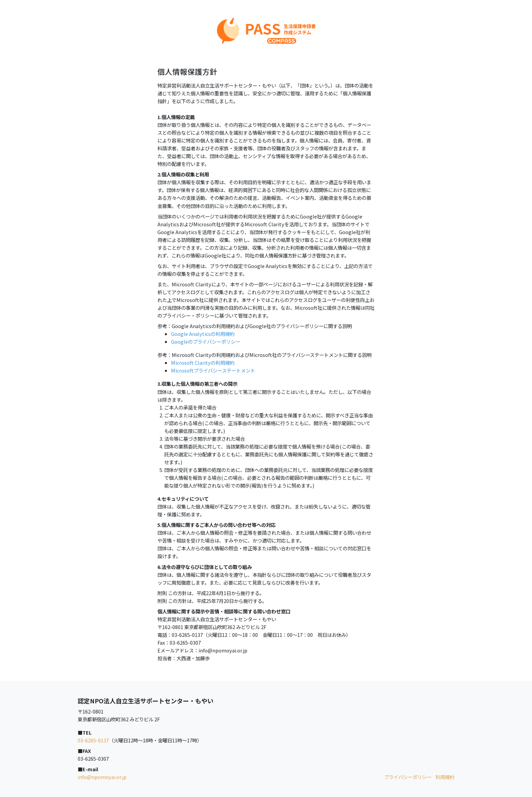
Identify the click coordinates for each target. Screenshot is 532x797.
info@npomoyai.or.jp (102, 777)
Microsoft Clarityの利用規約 (203, 363)
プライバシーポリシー (408, 777)
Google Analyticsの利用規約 (203, 334)
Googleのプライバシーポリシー (206, 341)
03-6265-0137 (93, 740)
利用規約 (445, 777)
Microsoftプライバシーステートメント (213, 370)
